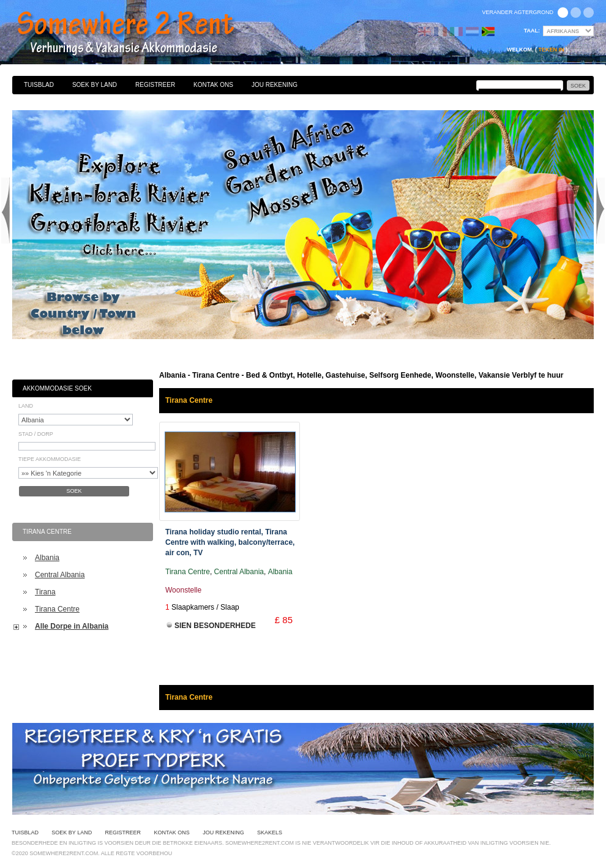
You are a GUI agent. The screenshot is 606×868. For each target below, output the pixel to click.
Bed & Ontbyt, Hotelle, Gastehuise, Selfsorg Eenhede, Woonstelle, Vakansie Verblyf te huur (139, 34)
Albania (47, 558)
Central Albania (60, 575)
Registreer (155, 85)
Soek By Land (95, 85)
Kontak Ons (213, 85)
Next (600, 211)
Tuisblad (39, 85)
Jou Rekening (275, 85)
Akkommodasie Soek (57, 388)
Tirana (45, 592)
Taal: (532, 31)
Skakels (270, 832)
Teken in (551, 50)
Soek (74, 491)
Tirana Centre (57, 609)
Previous (6, 211)
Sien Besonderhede (215, 626)
